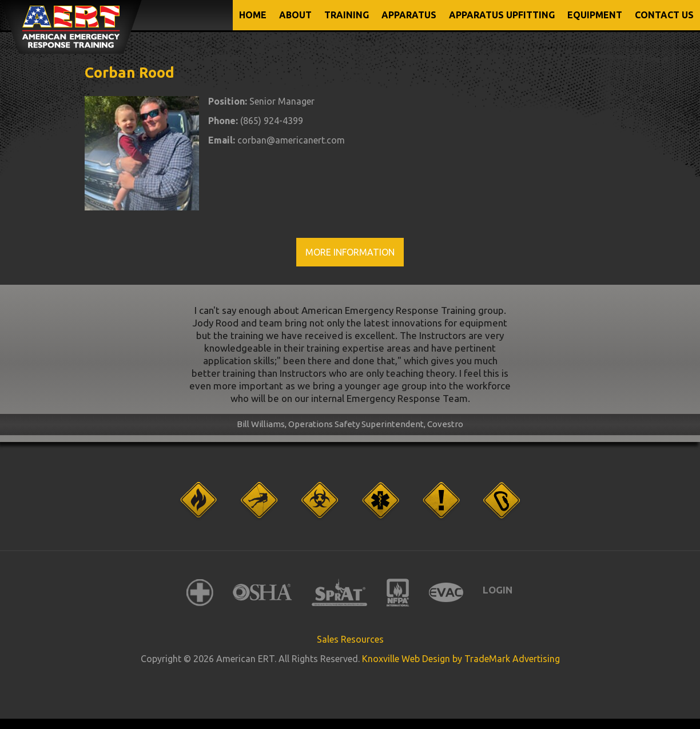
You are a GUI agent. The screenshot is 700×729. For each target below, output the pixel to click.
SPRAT (339, 593)
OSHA (262, 593)
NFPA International (398, 593)
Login (498, 590)
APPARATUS (409, 15)
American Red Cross (200, 593)
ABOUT (295, 15)
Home (253, 15)
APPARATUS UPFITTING (502, 15)
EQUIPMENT (595, 15)
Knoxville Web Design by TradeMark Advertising (461, 659)
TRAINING (347, 15)
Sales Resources (350, 639)
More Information (350, 252)
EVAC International (446, 593)
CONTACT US (664, 15)
